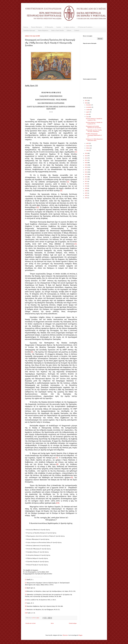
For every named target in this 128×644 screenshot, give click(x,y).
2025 (86, 103)
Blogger (80, 635)
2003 (86, 198)
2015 (86, 174)
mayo (88, 117)
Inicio (52, 623)
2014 (86, 177)
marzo (88, 146)
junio (88, 114)
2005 (86, 195)
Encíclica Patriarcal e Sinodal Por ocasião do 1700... (94, 119)
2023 (86, 156)
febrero (88, 148)
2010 (86, 186)
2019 (86, 165)
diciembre (89, 105)
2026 (86, 101)
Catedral (58, 27)
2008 (86, 191)
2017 (86, 170)
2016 (86, 172)
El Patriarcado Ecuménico (85, 27)
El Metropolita (49, 27)
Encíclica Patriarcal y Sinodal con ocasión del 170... (94, 123)
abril (88, 143)
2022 (86, 158)
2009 (86, 188)
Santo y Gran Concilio (58, 30)
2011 (86, 184)
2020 (86, 163)
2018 (86, 167)
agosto (88, 112)
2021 (86, 160)
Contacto (77, 30)
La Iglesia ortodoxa (69, 27)
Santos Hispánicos (43, 30)
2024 (86, 153)
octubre (88, 110)
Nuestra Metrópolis (36, 27)
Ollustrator (65, 635)
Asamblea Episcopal (29, 30)
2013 (86, 179)
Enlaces (69, 30)
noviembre (89, 107)
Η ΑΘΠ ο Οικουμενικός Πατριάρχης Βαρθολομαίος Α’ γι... (94, 135)
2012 (86, 181)
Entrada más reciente (31, 623)
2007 (86, 193)
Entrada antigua (73, 623)
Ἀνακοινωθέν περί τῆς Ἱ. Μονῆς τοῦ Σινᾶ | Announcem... (94, 131)
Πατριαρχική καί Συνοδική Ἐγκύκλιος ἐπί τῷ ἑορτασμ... (94, 127)
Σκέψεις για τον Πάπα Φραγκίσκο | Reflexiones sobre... (94, 140)
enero (88, 150)
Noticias (26, 27)
